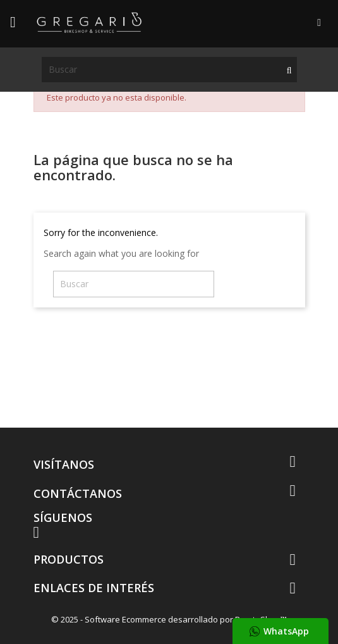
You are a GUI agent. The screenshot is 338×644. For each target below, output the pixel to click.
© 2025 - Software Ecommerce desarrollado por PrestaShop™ (169, 619)
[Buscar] (169, 70)
